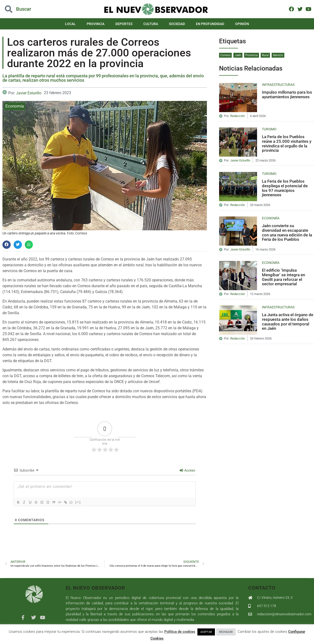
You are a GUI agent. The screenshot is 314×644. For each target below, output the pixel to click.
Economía (15, 106)
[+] (86, 502)
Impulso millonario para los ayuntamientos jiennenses (287, 94)
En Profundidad (210, 24)
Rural (265, 55)
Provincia (96, 24)
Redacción (238, 116)
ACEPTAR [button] (206, 632)
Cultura (151, 24)
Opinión (242, 24)
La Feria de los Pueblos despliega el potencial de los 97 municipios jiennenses (285, 188)
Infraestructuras (278, 85)
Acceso (187, 470)
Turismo (269, 129)
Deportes (124, 24)
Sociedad (177, 24)
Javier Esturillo (29, 93)
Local (70, 24)
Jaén (238, 55)
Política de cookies (180, 632)
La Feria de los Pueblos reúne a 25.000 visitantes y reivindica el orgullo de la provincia (287, 143)
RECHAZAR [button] (226, 632)
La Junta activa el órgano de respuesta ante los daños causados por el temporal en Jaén (288, 322)
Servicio (278, 55)
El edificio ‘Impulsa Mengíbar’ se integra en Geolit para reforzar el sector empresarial (283, 277)
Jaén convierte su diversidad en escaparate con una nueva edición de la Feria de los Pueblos (287, 233)
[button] (7, 245)
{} (79, 502)
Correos (225, 55)
